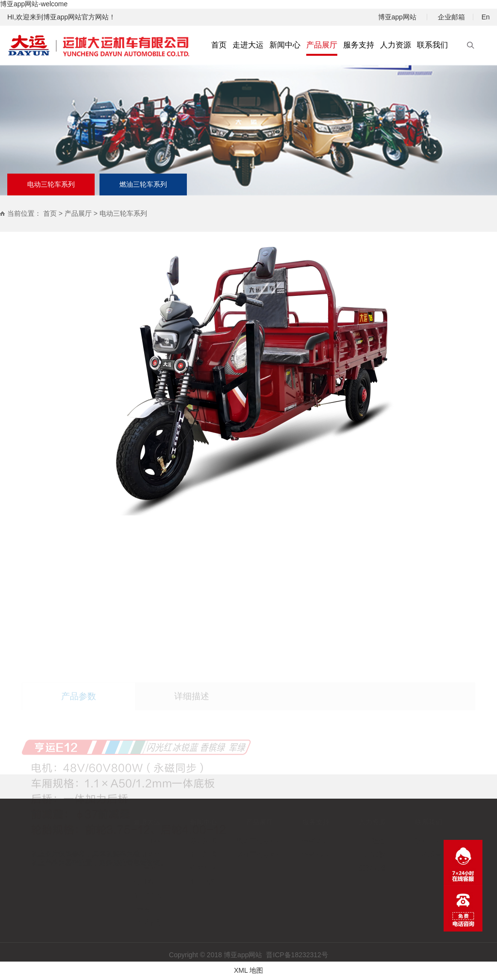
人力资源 (346, 822)
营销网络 (290, 854)
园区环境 (121, 922)
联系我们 (402, 822)
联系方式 (402, 841)
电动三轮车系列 (51, 184)
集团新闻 (177, 841)
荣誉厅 (121, 909)
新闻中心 (177, 822)
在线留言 (402, 854)
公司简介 (121, 854)
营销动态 (290, 841)
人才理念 (346, 841)
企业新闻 (177, 854)
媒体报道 (177, 868)
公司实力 (121, 882)
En (486, 17)
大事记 (121, 868)
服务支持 (290, 822)
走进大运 (121, 822)
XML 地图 (248, 970)
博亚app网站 (397, 17)
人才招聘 (346, 854)
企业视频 (177, 882)
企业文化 (121, 895)
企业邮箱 (451, 17)
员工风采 (121, 841)
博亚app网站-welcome (34, 4)
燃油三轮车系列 (143, 184)
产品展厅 (78, 213)
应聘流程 (346, 868)
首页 (50, 213)
